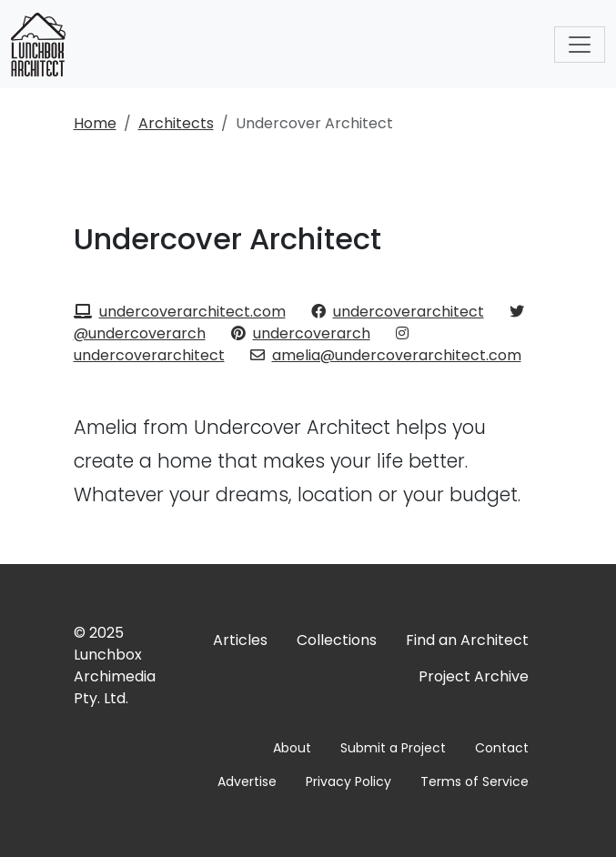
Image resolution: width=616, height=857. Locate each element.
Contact (502, 748)
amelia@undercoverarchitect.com (386, 355)
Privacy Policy (348, 781)
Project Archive (474, 676)
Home (95, 123)
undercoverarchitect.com (180, 312)
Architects (176, 123)
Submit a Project (393, 748)
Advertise (247, 781)
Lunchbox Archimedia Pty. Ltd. (115, 676)
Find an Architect (467, 640)
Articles (240, 640)
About (292, 748)
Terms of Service (475, 781)
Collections (337, 640)
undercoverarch (301, 333)
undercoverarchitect (398, 312)
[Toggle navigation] (580, 45)
